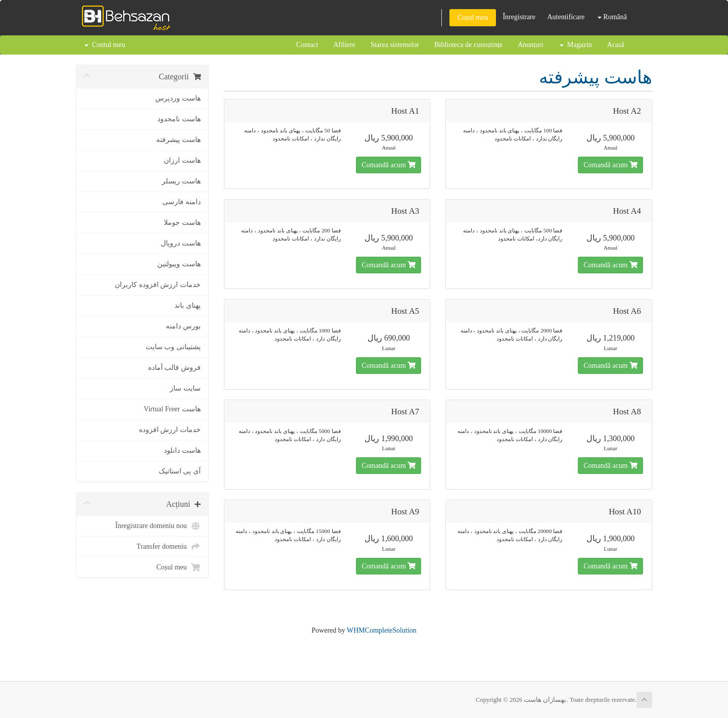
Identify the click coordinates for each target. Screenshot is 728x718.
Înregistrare (519, 17)
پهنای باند (188, 305)
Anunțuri (531, 45)
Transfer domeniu (168, 547)
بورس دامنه (183, 326)
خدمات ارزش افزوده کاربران (158, 285)
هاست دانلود (182, 450)
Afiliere (344, 45)
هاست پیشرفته (178, 140)
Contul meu (105, 45)
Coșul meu (473, 17)
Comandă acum (389, 165)
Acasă (616, 45)
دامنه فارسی (181, 202)
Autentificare (566, 17)
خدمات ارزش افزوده (170, 430)
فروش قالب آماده (174, 368)
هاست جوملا (182, 223)
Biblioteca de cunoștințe (468, 45)
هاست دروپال (181, 243)
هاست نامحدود (179, 119)
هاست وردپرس (178, 98)
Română (612, 17)
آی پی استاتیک (180, 471)
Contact (307, 45)
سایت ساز (185, 388)
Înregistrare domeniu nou (158, 526)
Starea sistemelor (395, 45)
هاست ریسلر (181, 181)
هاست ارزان (182, 160)
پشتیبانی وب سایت (173, 347)
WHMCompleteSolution (382, 630)
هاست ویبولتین (179, 264)
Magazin (576, 45)
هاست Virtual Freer (172, 409)
